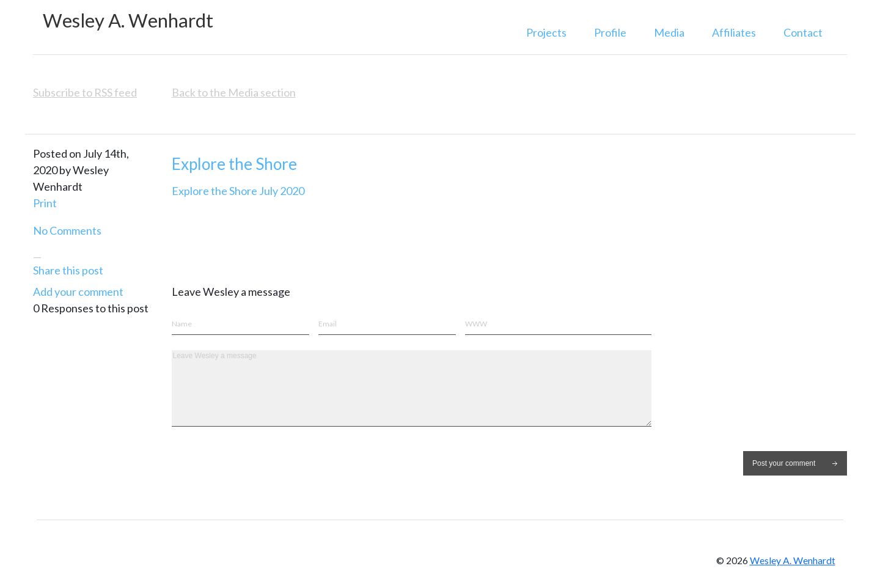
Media (669, 32)
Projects (546, 32)
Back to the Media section (234, 92)
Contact (803, 32)
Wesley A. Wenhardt (128, 20)
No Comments (67, 230)
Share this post (68, 270)
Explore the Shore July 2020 (238, 191)
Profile (610, 32)
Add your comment (78, 292)
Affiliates (734, 32)
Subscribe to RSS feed (85, 92)
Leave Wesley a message (412, 388)
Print (45, 203)
